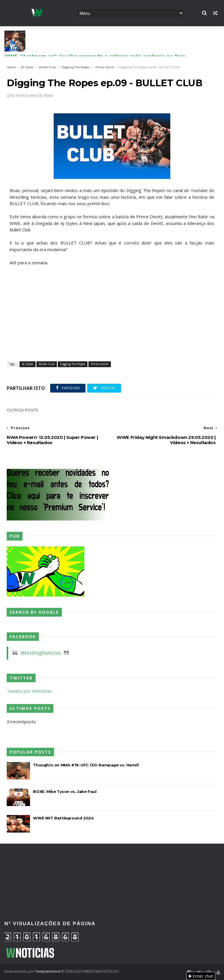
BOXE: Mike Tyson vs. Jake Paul (65, 791)
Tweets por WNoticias (29, 691)
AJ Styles (27, 67)
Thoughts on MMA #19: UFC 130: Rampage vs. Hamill (86, 765)
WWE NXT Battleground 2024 (63, 818)
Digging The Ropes (76, 67)
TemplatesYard (48, 971)
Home (11, 67)
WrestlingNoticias (41, 653)
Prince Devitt (105, 67)
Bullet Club (47, 67)
